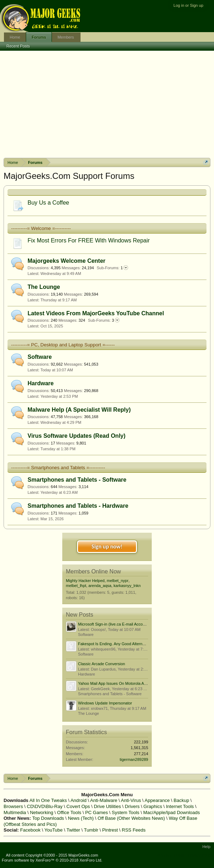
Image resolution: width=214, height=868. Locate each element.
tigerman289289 (134, 759)
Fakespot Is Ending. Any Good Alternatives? (116, 644)
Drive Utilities (107, 806)
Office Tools (69, 812)
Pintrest (110, 830)
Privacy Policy (200, 855)
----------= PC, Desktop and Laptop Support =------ (63, 345)
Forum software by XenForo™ (52, 860)
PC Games (97, 812)
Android (79, 800)
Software (40, 357)
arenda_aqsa (100, 586)
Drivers (132, 806)
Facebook (30, 830)
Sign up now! (107, 546)
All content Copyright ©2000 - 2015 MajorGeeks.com (52, 855)
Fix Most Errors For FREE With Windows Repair (89, 240)
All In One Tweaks (48, 800)
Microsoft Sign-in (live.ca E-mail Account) (114, 624)
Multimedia (15, 812)
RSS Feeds (133, 830)
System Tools (125, 812)
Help (206, 847)
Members (66, 37)
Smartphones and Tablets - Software (77, 480)
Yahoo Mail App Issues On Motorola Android (116, 683)
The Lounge (44, 287)
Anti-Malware (104, 800)
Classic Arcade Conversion (101, 664)
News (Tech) (81, 818)
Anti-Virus (131, 800)
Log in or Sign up (188, 5)
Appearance (157, 800)
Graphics (153, 806)
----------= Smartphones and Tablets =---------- (58, 468)
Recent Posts (18, 46)
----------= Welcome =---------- (41, 228)
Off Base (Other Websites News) (131, 818)
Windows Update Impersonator (105, 703)
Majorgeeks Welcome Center (67, 261)
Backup (181, 800)
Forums (39, 37)
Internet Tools (180, 806)
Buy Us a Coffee (48, 203)
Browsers (13, 806)
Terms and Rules (169, 855)
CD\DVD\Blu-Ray (45, 806)
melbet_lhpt (76, 586)
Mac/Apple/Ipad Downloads (171, 812)
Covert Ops (78, 806)
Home (15, 37)
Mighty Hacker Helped (85, 581)
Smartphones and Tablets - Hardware (78, 506)
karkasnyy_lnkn (127, 586)
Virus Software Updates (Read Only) (77, 436)
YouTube (53, 830)
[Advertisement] (107, 104)
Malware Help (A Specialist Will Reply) (79, 410)
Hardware (41, 383)
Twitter (73, 830)
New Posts (79, 615)
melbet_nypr (118, 581)
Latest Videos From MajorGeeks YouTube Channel (96, 313)
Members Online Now (93, 571)
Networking (42, 812)
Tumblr (91, 830)
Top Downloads (48, 818)
